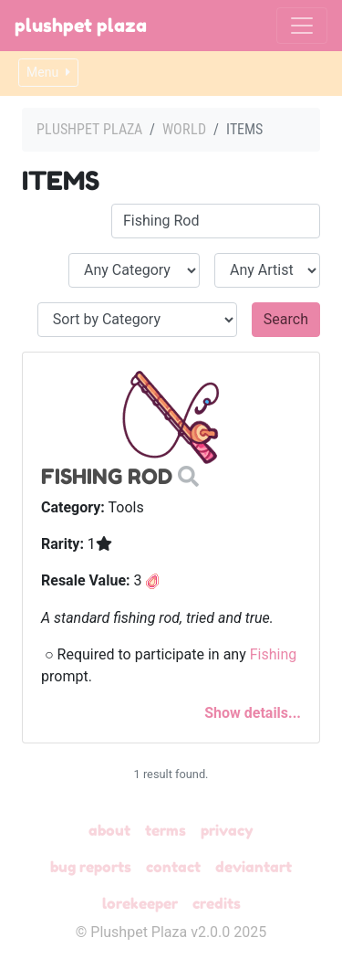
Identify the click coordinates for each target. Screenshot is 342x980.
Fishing (274, 654)
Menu (48, 72)
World (184, 129)
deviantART (254, 867)
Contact (173, 867)
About (109, 830)
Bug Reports (91, 867)
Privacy (227, 830)
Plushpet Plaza (81, 26)
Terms (166, 830)
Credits (217, 903)
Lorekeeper (140, 903)
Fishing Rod (107, 476)
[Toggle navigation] (302, 26)
